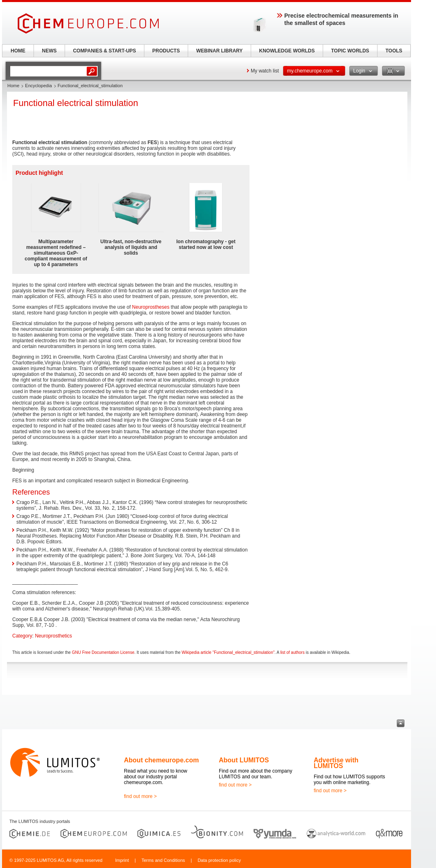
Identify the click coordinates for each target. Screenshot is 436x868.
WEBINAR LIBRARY (220, 51)
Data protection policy (219, 860)
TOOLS (394, 51)
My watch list (265, 71)
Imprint (122, 860)
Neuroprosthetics (53, 636)
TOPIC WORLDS (350, 51)
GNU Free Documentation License (103, 652)
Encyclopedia (38, 86)
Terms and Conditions (163, 860)
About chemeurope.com (161, 760)
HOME (18, 51)
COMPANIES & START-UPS (104, 51)
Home (13, 86)
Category (22, 636)
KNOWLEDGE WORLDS (287, 51)
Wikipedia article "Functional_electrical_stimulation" (228, 652)
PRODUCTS (166, 51)
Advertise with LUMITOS (336, 763)
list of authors (292, 652)
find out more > (140, 796)
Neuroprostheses (151, 307)
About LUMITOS (244, 760)
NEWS (49, 51)
